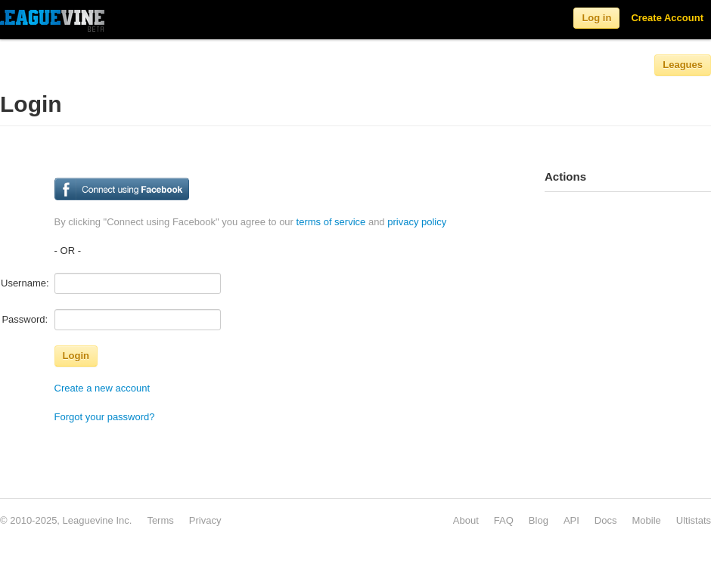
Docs (606, 520)
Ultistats (694, 520)
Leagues (683, 65)
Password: (25, 319)
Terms (160, 520)
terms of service (331, 222)
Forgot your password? (105, 417)
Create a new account (102, 388)
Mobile (646, 520)
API (571, 520)
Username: (25, 283)
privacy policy (417, 222)
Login (76, 356)
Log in (596, 18)
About (466, 520)
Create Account (667, 18)
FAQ (504, 520)
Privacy (205, 520)
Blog (539, 520)
